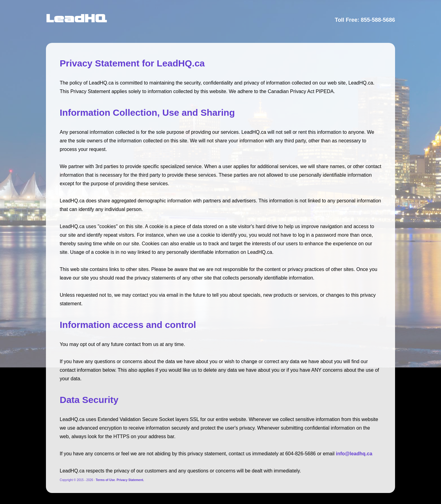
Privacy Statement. (130, 480)
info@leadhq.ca (354, 454)
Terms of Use (105, 480)
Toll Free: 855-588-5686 (365, 20)
